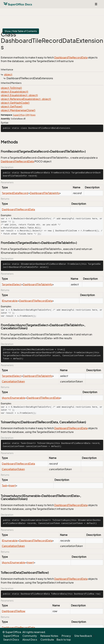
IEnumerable (10, 301)
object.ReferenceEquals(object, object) (26, 99)
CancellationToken (13, 381)
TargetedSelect (12, 284)
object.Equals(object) (14, 92)
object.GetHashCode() (15, 103)
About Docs (30, 640)
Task (4, 486)
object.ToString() (11, 88)
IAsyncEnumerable (13, 398)
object (8, 74)
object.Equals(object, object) (19, 95)
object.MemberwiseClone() (18, 110)
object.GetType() (12, 107)
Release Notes (49, 636)
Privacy (66, 636)
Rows (33, 115)
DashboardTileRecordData (71, 58)
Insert (12, 486)
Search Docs (11, 640)
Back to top (64, 640)
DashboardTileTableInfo (45, 193)
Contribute (47, 640)
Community (30, 636)
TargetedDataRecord (15, 193)
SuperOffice (19, 115)
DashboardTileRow (13, 611)
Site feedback (83, 636)
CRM (27, 115)
